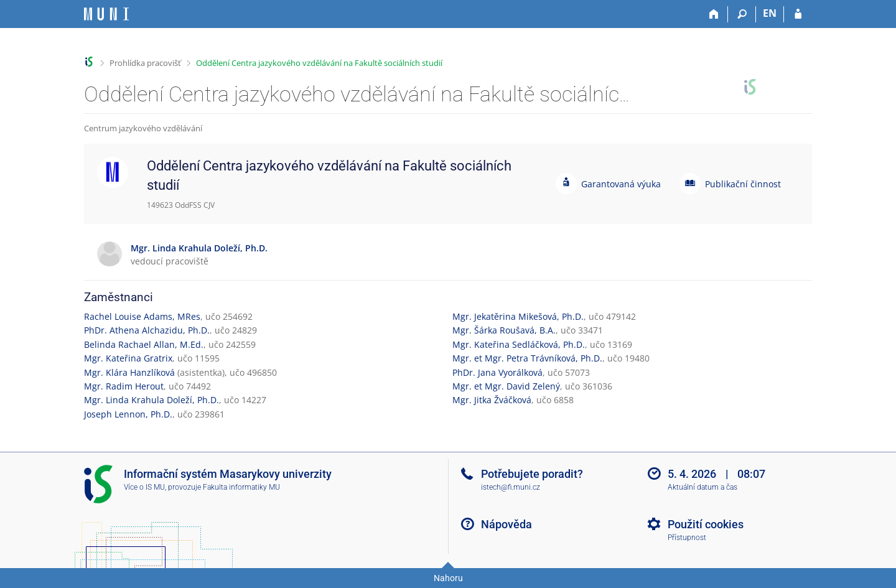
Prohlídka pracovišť (145, 63)
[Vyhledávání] (742, 14)
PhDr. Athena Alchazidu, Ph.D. (147, 330)
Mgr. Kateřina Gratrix (128, 358)
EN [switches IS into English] (770, 13)
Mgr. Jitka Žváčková (492, 400)
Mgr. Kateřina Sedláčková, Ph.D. (519, 344)
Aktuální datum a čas (702, 487)
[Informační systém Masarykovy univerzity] (106, 14)
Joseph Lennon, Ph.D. (128, 414)
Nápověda (506, 524)
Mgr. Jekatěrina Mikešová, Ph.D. (518, 316)
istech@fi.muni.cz (511, 487)
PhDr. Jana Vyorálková (497, 372)
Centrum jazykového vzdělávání (143, 128)
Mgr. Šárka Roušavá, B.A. (504, 330)
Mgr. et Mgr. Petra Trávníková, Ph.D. (527, 358)
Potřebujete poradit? (532, 474)
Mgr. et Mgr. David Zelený (506, 386)
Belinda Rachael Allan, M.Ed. (144, 344)
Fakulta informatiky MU (241, 487)
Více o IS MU (144, 487)
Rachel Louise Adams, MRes (142, 316)
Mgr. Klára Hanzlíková (129, 372)
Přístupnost (687, 538)
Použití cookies (706, 524)
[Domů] (714, 14)
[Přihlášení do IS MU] (798, 14)
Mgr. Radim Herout (124, 386)
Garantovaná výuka (621, 184)
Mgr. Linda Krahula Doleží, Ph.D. (152, 400)
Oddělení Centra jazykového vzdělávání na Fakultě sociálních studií (319, 63)
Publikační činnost (743, 184)
